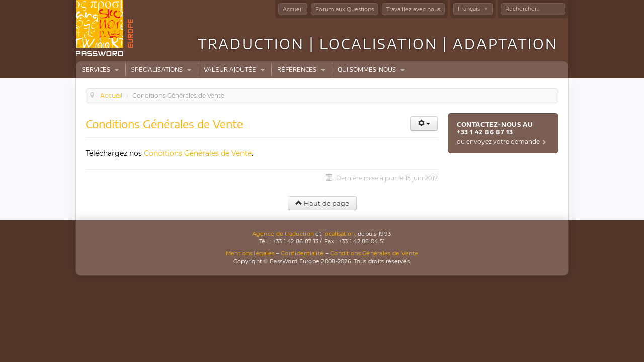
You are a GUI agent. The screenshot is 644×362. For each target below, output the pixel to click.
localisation (339, 234)
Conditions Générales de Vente (198, 153)
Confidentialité (302, 253)
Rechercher (501, 3)
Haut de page (322, 203)
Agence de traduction (283, 234)
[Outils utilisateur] (424, 123)
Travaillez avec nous (413, 9)
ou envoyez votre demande (498, 142)
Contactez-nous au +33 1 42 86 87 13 (495, 128)
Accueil (293, 9)
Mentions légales (250, 253)
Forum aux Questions (345, 9)
